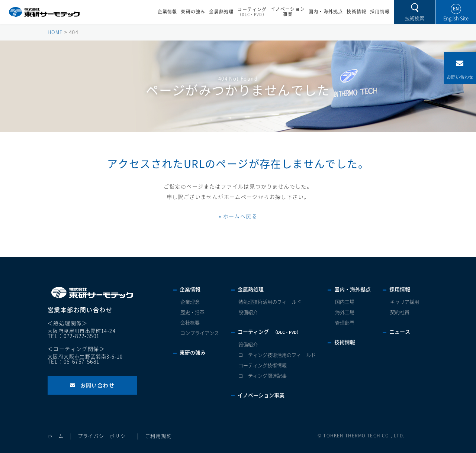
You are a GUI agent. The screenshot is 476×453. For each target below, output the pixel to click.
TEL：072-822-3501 (73, 336)
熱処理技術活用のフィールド (270, 302)
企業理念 (190, 302)
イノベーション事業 (288, 12)
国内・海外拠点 (326, 12)
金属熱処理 (221, 12)
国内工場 (345, 302)
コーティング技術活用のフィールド (277, 355)
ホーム (56, 436)
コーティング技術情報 (263, 365)
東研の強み (193, 12)
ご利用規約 (158, 436)
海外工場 (345, 312)
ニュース (400, 332)
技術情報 (356, 12)
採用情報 (380, 12)
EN (456, 9)
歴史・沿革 (192, 312)
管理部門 (345, 323)
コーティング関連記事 (263, 376)
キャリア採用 (405, 302)
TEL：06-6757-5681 (73, 362)
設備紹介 (248, 312)
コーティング (252, 12)
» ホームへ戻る (238, 216)
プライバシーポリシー (104, 436)
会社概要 (190, 323)
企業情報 (168, 12)
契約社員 (400, 312)
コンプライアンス (200, 333)
